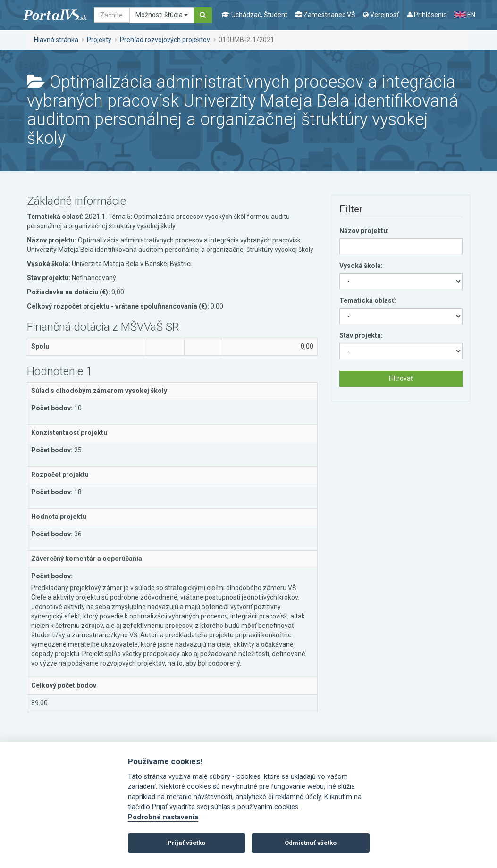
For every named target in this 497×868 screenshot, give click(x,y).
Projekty (99, 40)
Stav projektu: (361, 335)
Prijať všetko (186, 843)
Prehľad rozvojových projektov (165, 40)
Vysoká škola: (361, 266)
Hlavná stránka (56, 40)
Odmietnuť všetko (311, 843)
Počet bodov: (52, 408)
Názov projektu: (364, 231)
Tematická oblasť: (368, 300)
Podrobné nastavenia (163, 817)
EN (464, 15)
